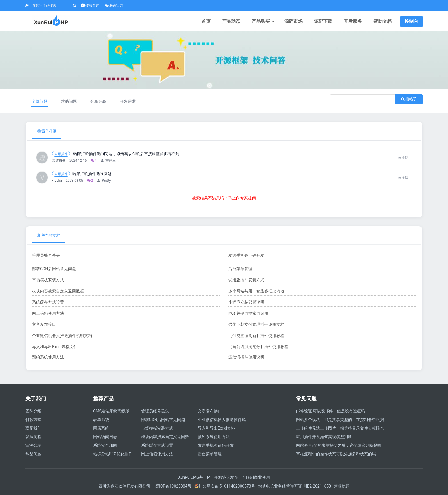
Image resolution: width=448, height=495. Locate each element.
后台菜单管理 (240, 269)
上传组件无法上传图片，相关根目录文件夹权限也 (340, 428)
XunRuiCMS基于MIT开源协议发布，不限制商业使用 (224, 477)
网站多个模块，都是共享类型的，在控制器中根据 (340, 420)
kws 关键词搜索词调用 (248, 313)
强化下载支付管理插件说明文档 (256, 324)
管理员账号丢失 (46, 255)
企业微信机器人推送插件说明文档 (62, 336)
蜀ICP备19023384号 (173, 486)
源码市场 (293, 21)
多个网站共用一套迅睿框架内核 (256, 291)
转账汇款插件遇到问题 (92, 174)
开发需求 (128, 101)
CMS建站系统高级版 (111, 411)
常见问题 (33, 454)
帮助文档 (383, 21)
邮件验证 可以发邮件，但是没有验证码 (330, 411)
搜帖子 (409, 99)
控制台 (411, 21)
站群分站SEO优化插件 (113, 454)
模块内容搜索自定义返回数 (165, 437)
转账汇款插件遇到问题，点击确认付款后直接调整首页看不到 (126, 154)
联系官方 (114, 5)
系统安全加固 (105, 445)
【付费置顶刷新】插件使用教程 (256, 336)
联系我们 (33, 428)
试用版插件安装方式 (246, 280)
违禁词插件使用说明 (246, 357)
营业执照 (342, 486)
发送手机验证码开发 (246, 255)
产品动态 (231, 21)
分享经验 (98, 101)
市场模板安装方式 (48, 280)
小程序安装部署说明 (246, 302)
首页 (206, 21)
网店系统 (101, 428)
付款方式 (33, 420)
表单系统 (101, 420)
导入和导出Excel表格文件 (55, 347)
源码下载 (323, 21)
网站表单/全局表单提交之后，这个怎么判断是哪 (339, 445)
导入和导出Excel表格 (216, 428)
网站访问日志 (105, 437)
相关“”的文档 (49, 235)
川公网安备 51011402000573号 (225, 486)
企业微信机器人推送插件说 (222, 420)
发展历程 (33, 437)
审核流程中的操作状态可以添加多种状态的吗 (336, 454)
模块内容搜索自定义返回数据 (58, 291)
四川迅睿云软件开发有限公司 (125, 486)
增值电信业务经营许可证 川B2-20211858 (294, 486)
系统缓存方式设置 (48, 302)
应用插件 (61, 154)
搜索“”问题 (47, 131)
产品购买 (262, 21)
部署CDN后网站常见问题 (54, 269)
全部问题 (40, 101)
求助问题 (69, 101)
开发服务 (353, 21)
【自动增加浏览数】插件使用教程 (258, 347)
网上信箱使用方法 (48, 313)
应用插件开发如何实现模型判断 (324, 437)
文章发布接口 (44, 324)
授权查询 (90, 5)
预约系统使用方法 (48, 357)
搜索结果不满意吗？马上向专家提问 (224, 198)
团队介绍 (33, 411)
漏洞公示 (33, 445)
